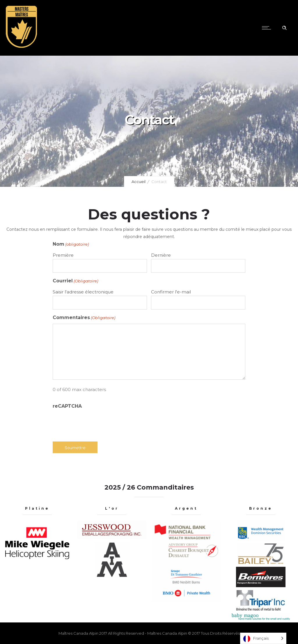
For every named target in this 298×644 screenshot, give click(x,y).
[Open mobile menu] (268, 28)
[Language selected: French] (263, 638)
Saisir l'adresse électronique (83, 292)
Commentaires (84, 318)
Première (63, 255)
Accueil (139, 182)
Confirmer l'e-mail (171, 292)
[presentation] (97, 424)
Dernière (161, 255)
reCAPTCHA (67, 406)
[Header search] (284, 28)
